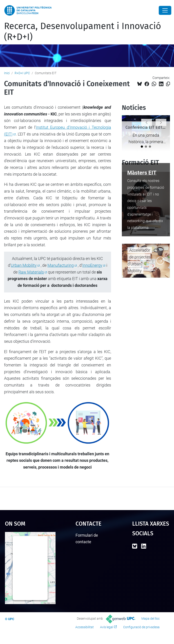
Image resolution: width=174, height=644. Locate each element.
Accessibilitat (85, 627)
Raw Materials (31, 272)
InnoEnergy (92, 265)
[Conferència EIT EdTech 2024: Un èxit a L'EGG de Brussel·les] (142, 147)
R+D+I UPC (22, 73)
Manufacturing (61, 265)
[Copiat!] (168, 84)
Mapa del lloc (151, 619)
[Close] (165, 10)
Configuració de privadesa (141, 627)
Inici (7, 73)
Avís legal (107, 627)
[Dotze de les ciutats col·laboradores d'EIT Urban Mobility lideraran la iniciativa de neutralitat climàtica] (150, 147)
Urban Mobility (24, 265)
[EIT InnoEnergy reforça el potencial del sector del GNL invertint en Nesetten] (146, 147)
